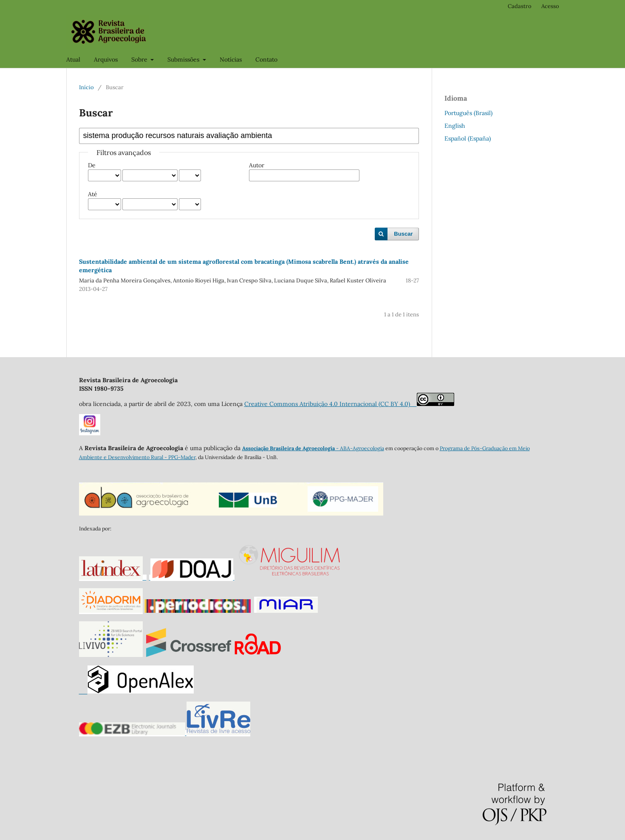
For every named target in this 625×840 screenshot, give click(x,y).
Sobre (140, 59)
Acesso (550, 6)
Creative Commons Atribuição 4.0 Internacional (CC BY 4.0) (331, 404)
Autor (257, 165)
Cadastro (520, 6)
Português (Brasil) (468, 113)
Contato (266, 59)
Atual (73, 59)
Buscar (403, 234)
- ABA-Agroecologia (359, 448)
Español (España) (468, 138)
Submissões (184, 59)
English (455, 126)
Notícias (231, 59)
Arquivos (106, 59)
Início (86, 87)
